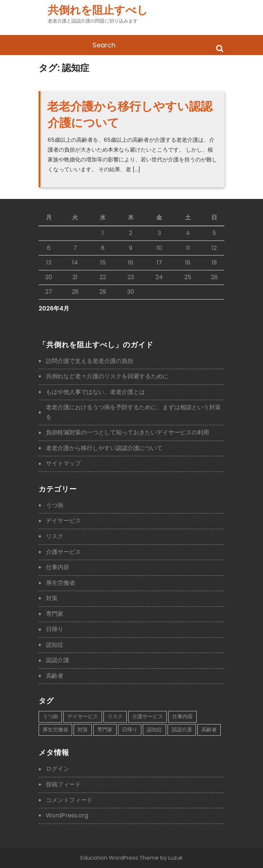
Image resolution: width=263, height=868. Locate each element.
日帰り (55, 629)
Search (220, 48)
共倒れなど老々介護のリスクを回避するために (107, 376)
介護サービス (63, 552)
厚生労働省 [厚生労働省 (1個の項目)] (55, 730)
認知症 (55, 645)
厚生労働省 (60, 583)
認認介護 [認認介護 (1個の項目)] (182, 730)
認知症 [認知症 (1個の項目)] (154, 730)
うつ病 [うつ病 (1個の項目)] (50, 716)
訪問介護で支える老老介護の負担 (90, 361)
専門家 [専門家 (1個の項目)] (105, 730)
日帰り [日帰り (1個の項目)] (130, 730)
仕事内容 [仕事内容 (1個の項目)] (182, 716)
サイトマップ (63, 463)
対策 (52, 598)
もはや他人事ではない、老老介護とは (95, 392)
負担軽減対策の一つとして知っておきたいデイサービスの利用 (127, 432)
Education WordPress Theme (120, 858)
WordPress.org (67, 815)
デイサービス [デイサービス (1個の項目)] (83, 716)
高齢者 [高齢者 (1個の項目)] (209, 730)
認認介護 (58, 660)
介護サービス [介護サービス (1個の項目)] (148, 716)
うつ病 (55, 505)
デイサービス (63, 521)
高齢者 (55, 676)
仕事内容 (58, 567)
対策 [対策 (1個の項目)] (83, 730)
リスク (55, 536)
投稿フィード (63, 784)
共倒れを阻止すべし (98, 10)
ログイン (58, 769)
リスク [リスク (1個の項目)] (115, 716)
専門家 (55, 614)
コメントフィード (69, 800)
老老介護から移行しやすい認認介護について (104, 448)
